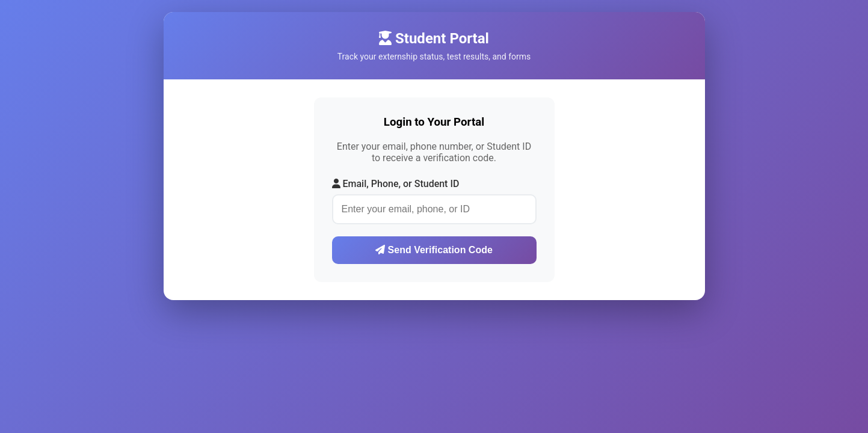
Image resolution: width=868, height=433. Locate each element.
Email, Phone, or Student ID (396, 184)
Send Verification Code (434, 250)
